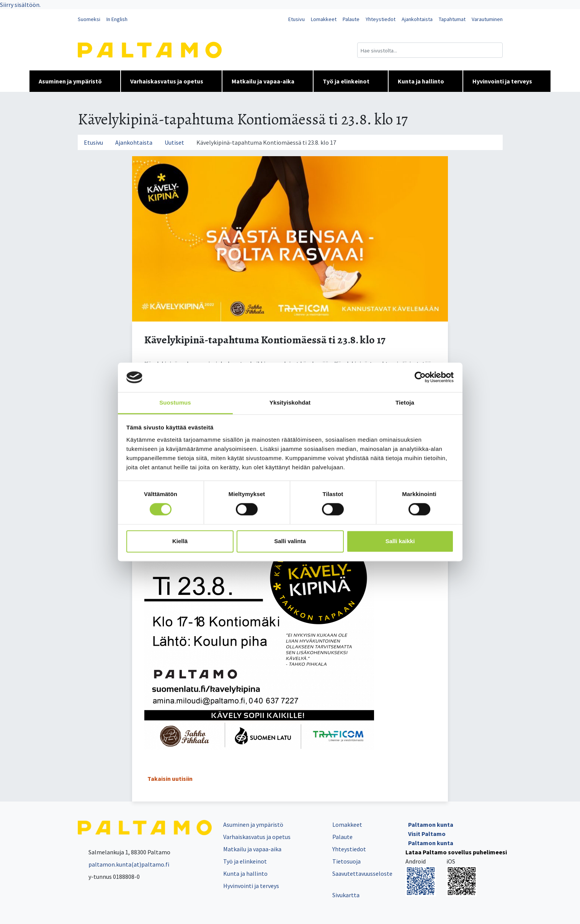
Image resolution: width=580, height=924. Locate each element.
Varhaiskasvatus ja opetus (171, 81)
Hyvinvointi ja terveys (507, 81)
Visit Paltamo (427, 834)
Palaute (351, 19)
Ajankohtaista (417, 19)
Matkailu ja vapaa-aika (268, 81)
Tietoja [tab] (405, 402)
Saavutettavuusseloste (362, 873)
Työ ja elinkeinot (351, 81)
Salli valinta (290, 541)
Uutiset (174, 142)
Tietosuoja (346, 861)
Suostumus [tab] (175, 402)
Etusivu (297, 19)
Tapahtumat (452, 19)
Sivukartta (346, 895)
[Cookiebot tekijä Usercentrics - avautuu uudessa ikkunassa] (420, 377)
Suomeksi (89, 19)
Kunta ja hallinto (426, 81)
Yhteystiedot (381, 19)
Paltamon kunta (431, 824)
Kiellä (180, 541)
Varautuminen (487, 19)
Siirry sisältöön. (20, 5)
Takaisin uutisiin (170, 779)
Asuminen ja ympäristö (75, 81)
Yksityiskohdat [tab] (290, 402)
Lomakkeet (324, 19)
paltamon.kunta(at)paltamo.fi (123, 864)
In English (117, 19)
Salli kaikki (400, 541)
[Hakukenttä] (430, 50)
